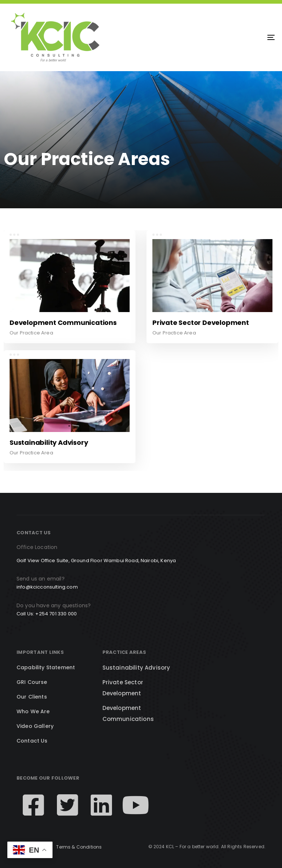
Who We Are (33, 711)
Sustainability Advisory (136, 668)
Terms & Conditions (79, 847)
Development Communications (128, 713)
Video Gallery (35, 726)
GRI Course (32, 682)
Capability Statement (46, 667)
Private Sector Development (123, 688)
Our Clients (32, 697)
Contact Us (32, 741)
